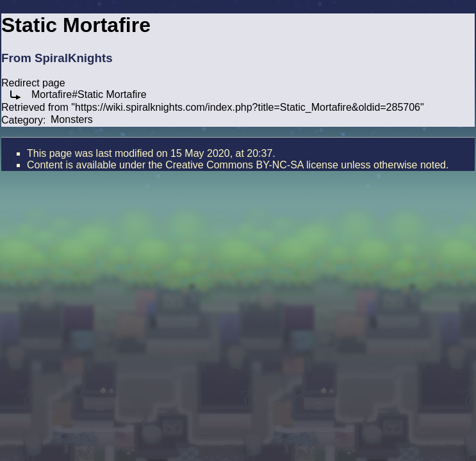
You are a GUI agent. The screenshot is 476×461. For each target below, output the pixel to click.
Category (22, 119)
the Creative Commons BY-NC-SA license (243, 165)
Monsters (72, 119)
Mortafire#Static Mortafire (89, 94)
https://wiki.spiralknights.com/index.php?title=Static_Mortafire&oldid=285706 (248, 107)
